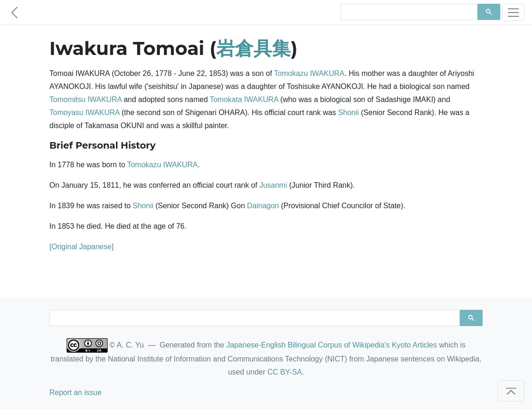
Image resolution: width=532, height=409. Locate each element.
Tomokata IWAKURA (244, 99)
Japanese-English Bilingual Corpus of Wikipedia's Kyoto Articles (332, 345)
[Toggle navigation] (513, 12)
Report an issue (75, 392)
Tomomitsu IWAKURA (85, 99)
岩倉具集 (253, 48)
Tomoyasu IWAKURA (85, 112)
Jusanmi (273, 185)
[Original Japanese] (82, 247)
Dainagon (263, 206)
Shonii (348, 112)
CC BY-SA (285, 372)
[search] (408, 12)
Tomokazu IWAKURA (309, 73)
